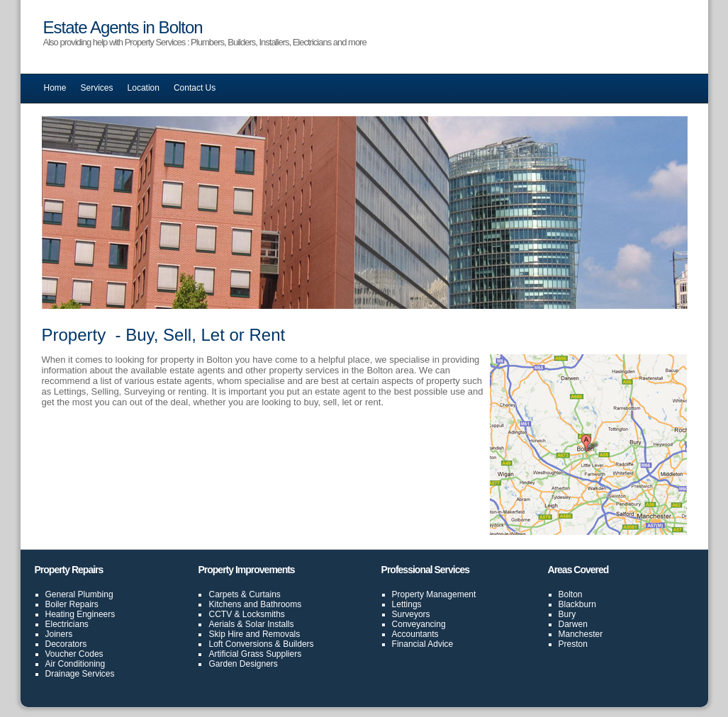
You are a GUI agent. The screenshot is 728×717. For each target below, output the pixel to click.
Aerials (222, 624)
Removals (281, 634)
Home (55, 88)
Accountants (415, 634)
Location (144, 88)
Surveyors (411, 614)
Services (97, 88)
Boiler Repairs (72, 604)
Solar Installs (270, 624)
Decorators (66, 644)
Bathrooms (281, 604)
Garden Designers (243, 664)
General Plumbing (79, 594)
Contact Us (195, 88)
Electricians (67, 624)
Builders (298, 644)
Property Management (434, 594)
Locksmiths (264, 614)
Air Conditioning (75, 664)
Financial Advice (423, 644)
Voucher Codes (74, 654)
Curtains (265, 594)
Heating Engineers (80, 614)
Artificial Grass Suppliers (255, 654)
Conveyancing (419, 624)
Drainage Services (80, 674)
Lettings (407, 604)
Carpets (223, 594)
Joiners (59, 634)
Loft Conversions (240, 644)
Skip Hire (226, 634)
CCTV (220, 614)
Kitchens (225, 604)
